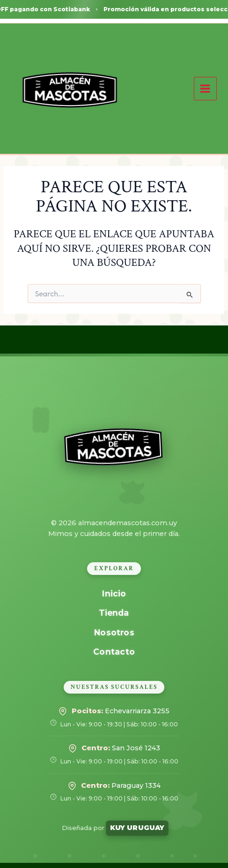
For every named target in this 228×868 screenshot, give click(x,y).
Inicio (114, 593)
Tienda (114, 613)
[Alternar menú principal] (205, 88)
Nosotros (114, 632)
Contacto (114, 652)
